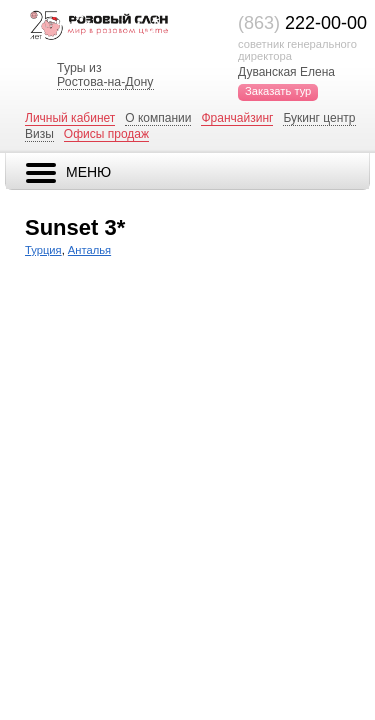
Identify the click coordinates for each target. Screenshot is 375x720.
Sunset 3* (75, 227)
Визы (39, 134)
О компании (158, 118)
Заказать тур (278, 91)
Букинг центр (319, 118)
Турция (43, 250)
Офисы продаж (106, 134)
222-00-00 (302, 23)
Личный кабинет (70, 118)
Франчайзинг (237, 118)
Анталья (89, 250)
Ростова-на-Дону (105, 82)
